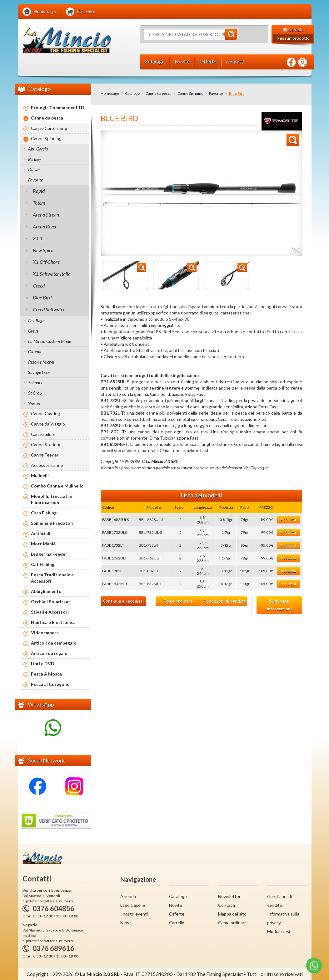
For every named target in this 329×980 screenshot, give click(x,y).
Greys (33, 331)
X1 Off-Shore (46, 262)
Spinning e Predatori (52, 523)
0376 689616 (53, 948)
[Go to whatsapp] (314, 966)
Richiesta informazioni (279, 605)
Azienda (128, 896)
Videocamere (45, 633)
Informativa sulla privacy (283, 918)
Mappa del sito (232, 914)
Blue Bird (42, 297)
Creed (39, 286)
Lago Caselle (133, 905)
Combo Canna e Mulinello (57, 486)
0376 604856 (53, 909)
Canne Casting (45, 413)
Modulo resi (279, 931)
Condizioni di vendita (224, 601)
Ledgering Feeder (49, 554)
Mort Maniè (43, 544)
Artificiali (41, 533)
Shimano (36, 383)
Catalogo (132, 93)
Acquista (288, 520)
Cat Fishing (43, 564)
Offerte (177, 914)
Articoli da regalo (49, 653)
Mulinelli (40, 475)
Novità (175, 905)
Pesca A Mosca (46, 674)
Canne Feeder (45, 455)
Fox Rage (36, 321)
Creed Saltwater (49, 309)
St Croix (35, 393)
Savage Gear (39, 372)
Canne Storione (46, 444)
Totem (39, 203)
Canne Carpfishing (49, 128)
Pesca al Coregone (50, 684)
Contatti (227, 905)
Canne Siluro (43, 434)
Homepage (110, 93)
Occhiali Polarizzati (51, 602)
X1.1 (38, 238)
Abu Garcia (38, 149)
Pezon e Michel (41, 362)
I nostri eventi (134, 914)
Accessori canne (47, 465)
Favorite (216, 93)
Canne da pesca (159, 93)
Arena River (45, 226)
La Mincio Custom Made (50, 341)
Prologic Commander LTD (58, 107)
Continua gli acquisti (123, 601)
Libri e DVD (43, 664)
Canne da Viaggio (48, 424)
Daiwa (34, 169)
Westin (34, 403)
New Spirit (43, 250)
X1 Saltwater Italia (52, 274)
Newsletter (229, 896)
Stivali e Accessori (50, 612)
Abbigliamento (46, 591)
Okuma (35, 352)
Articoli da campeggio (54, 643)
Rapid (39, 191)
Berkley (35, 159)
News (126, 923)
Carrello (177, 923)
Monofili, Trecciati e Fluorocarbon (52, 499)
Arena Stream (47, 214)
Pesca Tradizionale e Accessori (52, 578)
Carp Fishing (44, 513)
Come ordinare (178, 601)
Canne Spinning (190, 93)
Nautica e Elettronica (53, 622)
